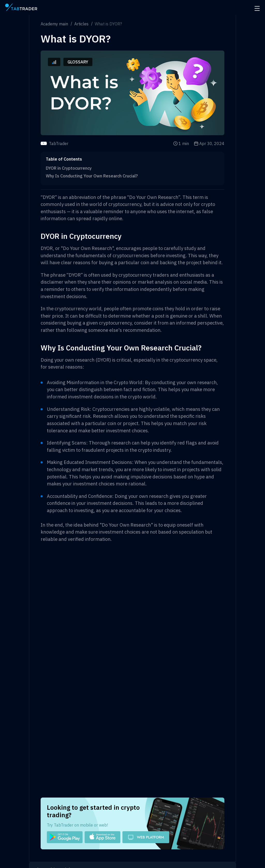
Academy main (54, 24)
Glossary (78, 62)
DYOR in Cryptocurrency (69, 168)
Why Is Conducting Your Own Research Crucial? (92, 176)
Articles (81, 24)
